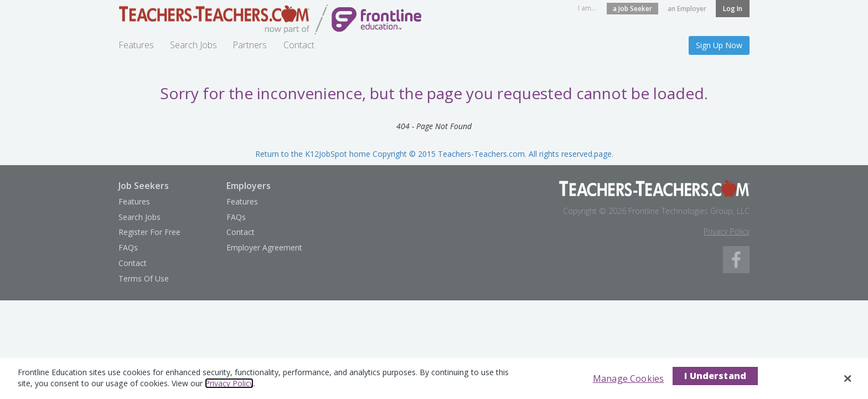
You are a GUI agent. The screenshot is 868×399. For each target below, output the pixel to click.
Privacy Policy (727, 231)
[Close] (848, 378)
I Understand (715, 376)
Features (136, 45)
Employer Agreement (264, 247)
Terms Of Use (144, 278)
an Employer (687, 9)
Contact (299, 45)
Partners (250, 45)
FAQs (128, 247)
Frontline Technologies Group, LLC (689, 211)
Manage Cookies (628, 378)
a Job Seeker (632, 9)
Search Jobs (193, 45)
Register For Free (149, 232)
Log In (733, 9)
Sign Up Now (719, 45)
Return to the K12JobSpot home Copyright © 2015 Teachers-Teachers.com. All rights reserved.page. (434, 154)
